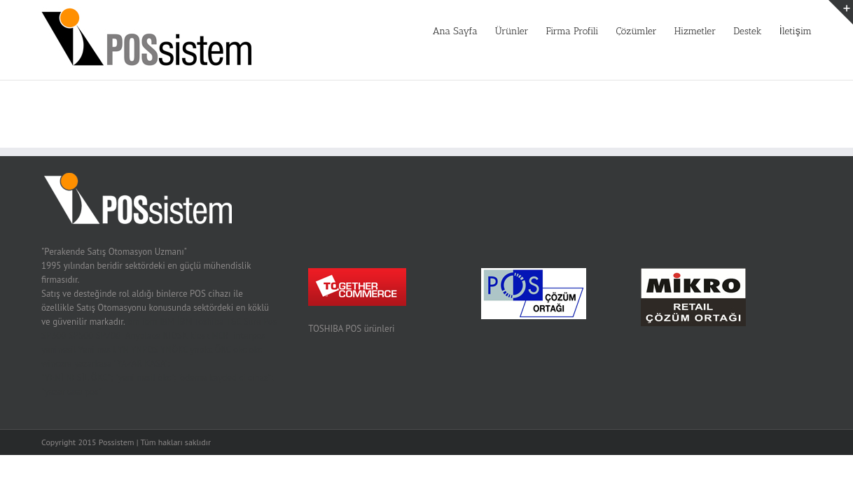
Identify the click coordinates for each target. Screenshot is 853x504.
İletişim (796, 31)
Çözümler (604, 31)
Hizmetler (674, 31)
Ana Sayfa (392, 31)
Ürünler (459, 31)
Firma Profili (530, 31)
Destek (737, 31)
